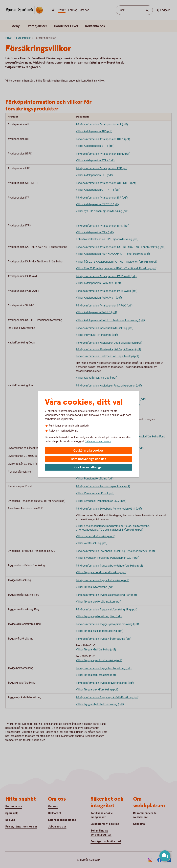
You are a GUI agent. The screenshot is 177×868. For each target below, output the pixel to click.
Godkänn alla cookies (88, 451)
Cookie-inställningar (89, 467)
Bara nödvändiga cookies (88, 459)
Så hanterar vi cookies (98, 441)
